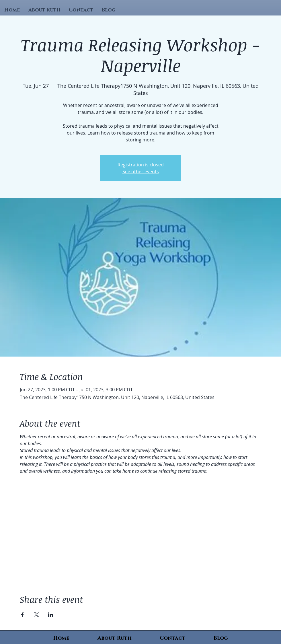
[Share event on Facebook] (23, 615)
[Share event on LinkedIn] (51, 615)
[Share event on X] (37, 615)
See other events (141, 172)
